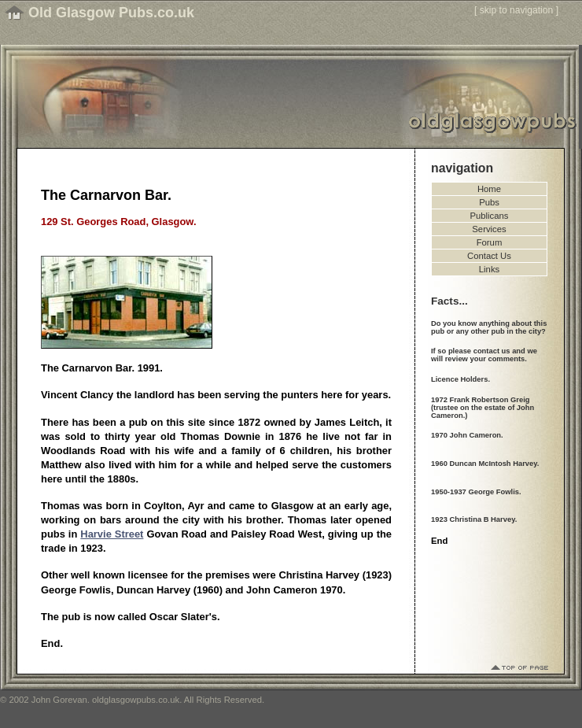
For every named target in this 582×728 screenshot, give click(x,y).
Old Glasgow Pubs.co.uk (111, 13)
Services (489, 229)
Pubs (489, 202)
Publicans (490, 216)
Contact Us (489, 256)
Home (489, 189)
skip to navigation (517, 10)
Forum (490, 242)
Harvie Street (112, 534)
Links (489, 269)
